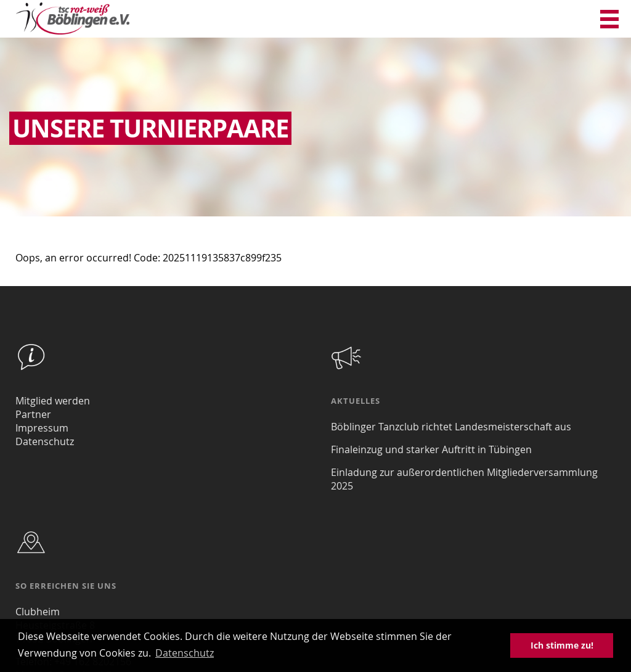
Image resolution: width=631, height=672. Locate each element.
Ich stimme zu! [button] (562, 645)
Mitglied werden (53, 401)
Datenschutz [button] (185, 653)
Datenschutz (45, 441)
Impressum (42, 428)
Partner (33, 414)
